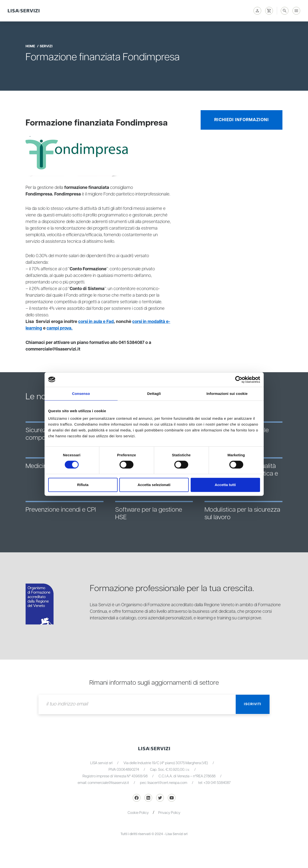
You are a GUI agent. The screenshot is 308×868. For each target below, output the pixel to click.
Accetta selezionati (154, 485)
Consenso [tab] (81, 394)
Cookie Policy (138, 813)
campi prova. (60, 328)
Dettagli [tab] (154, 394)
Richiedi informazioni (242, 120)
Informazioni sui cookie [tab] (227, 394)
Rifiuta (83, 485)
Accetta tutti (225, 485)
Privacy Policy (169, 813)
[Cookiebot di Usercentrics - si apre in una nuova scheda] (239, 380)
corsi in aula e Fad (96, 322)
